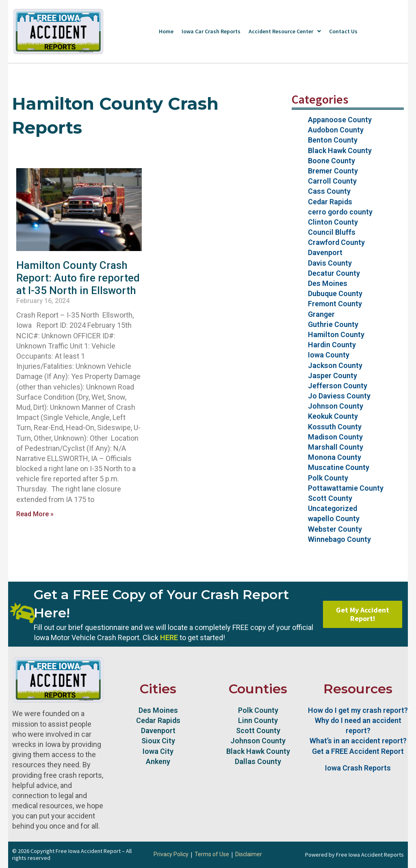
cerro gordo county (340, 212)
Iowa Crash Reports (358, 768)
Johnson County (336, 406)
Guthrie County (333, 324)
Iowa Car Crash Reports (211, 31)
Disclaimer (249, 854)
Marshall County (336, 447)
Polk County (328, 478)
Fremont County (335, 304)
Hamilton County (336, 334)
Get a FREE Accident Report (358, 751)
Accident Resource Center (285, 31)
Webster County (335, 529)
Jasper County (333, 376)
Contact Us (343, 31)
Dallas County (258, 761)
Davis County (330, 263)
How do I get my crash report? (358, 710)
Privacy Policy (171, 854)
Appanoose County (340, 120)
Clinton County (333, 222)
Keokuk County (333, 416)
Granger (321, 314)
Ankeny (158, 761)
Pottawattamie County (346, 488)
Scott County (330, 498)
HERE (169, 637)
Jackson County (335, 365)
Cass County (329, 191)
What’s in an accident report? (358, 741)
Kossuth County (335, 427)
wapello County (334, 518)
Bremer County (333, 171)
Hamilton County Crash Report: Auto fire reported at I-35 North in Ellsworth (78, 278)
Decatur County (334, 273)
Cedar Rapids (330, 202)
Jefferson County (338, 386)
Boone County (331, 161)
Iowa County (329, 355)
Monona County (335, 457)
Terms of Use (212, 854)
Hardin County (332, 345)
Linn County (258, 720)
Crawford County (336, 242)
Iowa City (158, 751)
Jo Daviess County (339, 396)
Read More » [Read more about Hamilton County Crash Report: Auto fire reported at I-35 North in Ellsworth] (35, 514)
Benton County (333, 140)
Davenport (325, 252)
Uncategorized (333, 508)
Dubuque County (335, 293)
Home (166, 31)
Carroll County (332, 181)
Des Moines (328, 283)
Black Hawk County (340, 150)
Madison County (335, 437)
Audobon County (336, 130)
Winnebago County (339, 539)
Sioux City (158, 741)
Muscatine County (339, 467)
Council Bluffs (332, 232)
